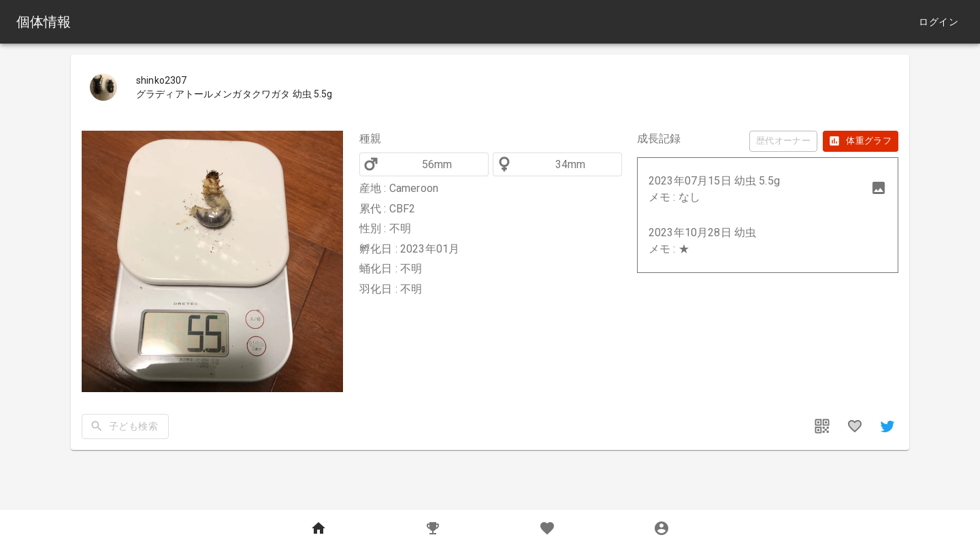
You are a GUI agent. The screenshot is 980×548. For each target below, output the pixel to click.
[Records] (433, 529)
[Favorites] (547, 529)
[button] (768, 189)
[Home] (318, 529)
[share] (887, 426)
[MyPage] (661, 529)
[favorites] (855, 426)
